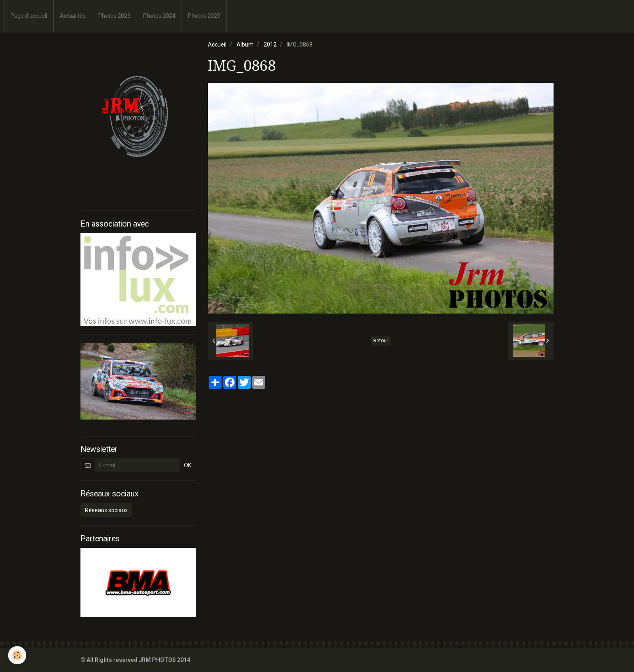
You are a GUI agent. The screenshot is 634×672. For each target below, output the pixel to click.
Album (245, 45)
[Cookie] (17, 655)
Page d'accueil (29, 16)
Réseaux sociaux (106, 510)
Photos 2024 (159, 16)
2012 (270, 45)
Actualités (73, 16)
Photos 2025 (204, 16)
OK (188, 465)
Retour (381, 341)
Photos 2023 (114, 16)
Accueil (217, 45)
